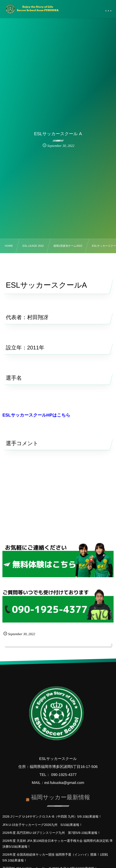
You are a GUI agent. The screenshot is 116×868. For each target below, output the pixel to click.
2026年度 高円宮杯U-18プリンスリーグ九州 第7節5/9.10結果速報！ (51, 833)
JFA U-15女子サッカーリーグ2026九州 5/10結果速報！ (42, 825)
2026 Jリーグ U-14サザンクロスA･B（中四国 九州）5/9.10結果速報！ (52, 817)
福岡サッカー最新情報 (61, 796)
